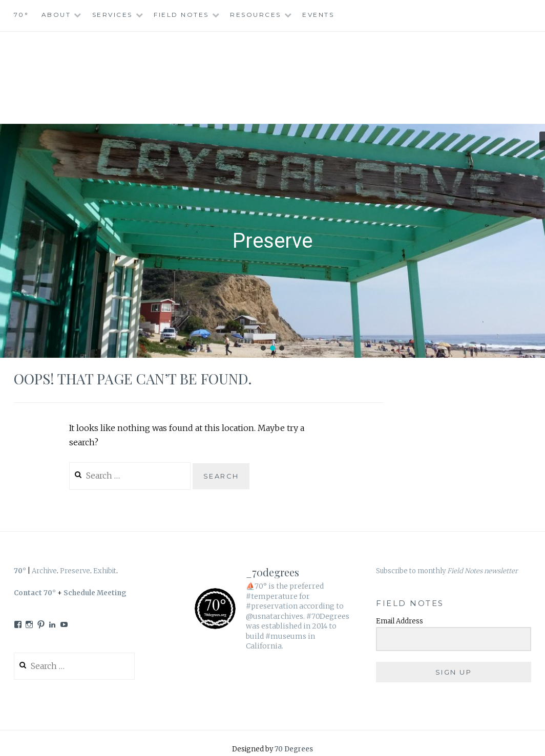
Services (112, 15)
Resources (256, 15)
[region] (272, 241)
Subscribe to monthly (447, 571)
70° (22, 15)
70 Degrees (294, 749)
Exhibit (105, 571)
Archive (44, 571)
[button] (263, 348)
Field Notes (181, 15)
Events (318, 15)
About (56, 15)
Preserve (75, 571)
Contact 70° (35, 593)
